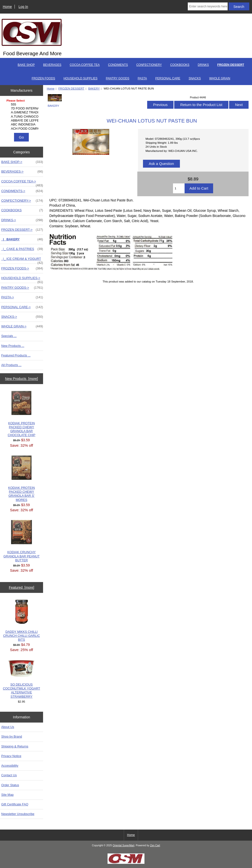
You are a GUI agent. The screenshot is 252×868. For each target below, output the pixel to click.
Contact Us (9, 775)
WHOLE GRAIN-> (22, 326)
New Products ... (13, 346)
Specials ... (9, 336)
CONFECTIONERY (149, 65)
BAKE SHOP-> (22, 162)
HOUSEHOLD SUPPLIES (80, 78)
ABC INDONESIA (22, 124)
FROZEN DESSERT (71, 88)
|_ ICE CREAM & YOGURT (22, 260)
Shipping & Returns (15, 746)
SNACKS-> (22, 317)
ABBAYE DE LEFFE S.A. (22, 121)
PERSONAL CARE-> (22, 307)
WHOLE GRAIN (220, 78)
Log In (23, 7)
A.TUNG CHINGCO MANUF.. (22, 117)
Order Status (10, 785)
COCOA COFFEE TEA (85, 65)
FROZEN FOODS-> (22, 268)
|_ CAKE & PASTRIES (22, 249)
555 (22, 105)
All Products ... (11, 365)
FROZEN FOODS (43, 78)
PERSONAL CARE (168, 78)
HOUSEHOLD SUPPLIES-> (22, 279)
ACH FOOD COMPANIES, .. (22, 129)
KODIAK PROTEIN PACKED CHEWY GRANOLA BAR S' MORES (21, 478)
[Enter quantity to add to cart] (179, 188)
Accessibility (10, 766)
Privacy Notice (11, 756)
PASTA (142, 78)
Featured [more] (22, 587)
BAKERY (94, 88)
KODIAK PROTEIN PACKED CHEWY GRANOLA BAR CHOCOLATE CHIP (21, 414)
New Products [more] (22, 379)
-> (22, 230)
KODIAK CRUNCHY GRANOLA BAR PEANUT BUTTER (22, 541)
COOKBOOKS (180, 65)
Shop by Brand (12, 736)
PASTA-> (22, 297)
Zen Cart (155, 845)
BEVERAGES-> (22, 172)
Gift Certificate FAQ (15, 804)
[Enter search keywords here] (208, 6)
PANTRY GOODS (118, 78)
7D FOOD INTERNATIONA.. (22, 108)
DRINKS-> (22, 220)
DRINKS (203, 65)
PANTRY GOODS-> (22, 288)
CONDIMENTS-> (22, 191)
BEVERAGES (52, 65)
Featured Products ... (16, 355)
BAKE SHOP (26, 65)
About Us (8, 727)
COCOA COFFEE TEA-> (22, 183)
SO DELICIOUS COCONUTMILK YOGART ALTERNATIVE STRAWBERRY (22, 679)
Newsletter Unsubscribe (18, 814)
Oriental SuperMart (124, 845)
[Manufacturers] (21, 115)
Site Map (7, 795)
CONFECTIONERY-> (22, 201)
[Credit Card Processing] (126, 863)
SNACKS (195, 78)
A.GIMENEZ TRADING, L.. (22, 112)
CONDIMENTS (118, 65)
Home (7, 7)
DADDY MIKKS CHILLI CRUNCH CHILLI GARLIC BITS (22, 621)
